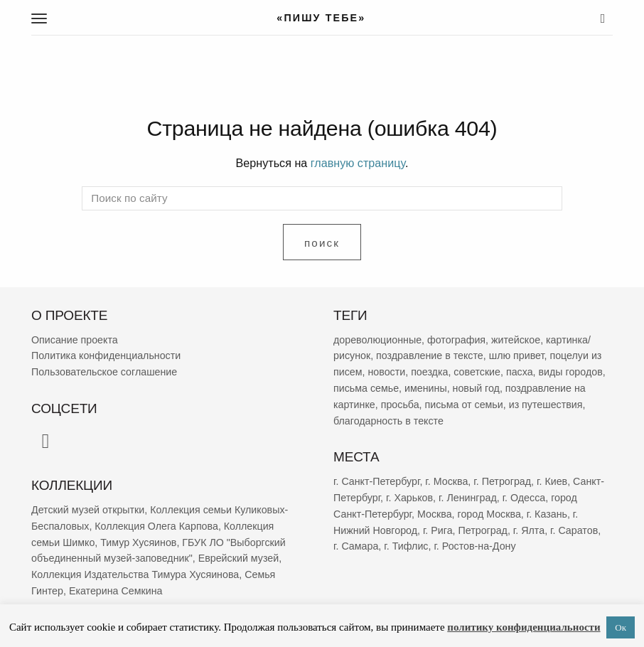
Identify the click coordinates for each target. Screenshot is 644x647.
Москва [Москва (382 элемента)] (435, 514)
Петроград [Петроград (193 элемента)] (482, 530)
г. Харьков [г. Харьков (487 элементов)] (409, 498)
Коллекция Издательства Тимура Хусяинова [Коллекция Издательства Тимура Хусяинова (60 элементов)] (135, 574)
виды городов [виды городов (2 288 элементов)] (571, 372)
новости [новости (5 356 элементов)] (386, 372)
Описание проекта (75, 340)
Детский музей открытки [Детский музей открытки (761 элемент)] (88, 510)
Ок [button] (621, 627)
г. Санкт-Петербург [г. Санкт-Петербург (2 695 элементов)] (376, 481)
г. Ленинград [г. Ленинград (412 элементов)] (468, 498)
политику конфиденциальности (524, 627)
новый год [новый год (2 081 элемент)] (476, 388)
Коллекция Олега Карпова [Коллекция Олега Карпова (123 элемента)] (156, 526)
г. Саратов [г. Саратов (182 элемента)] (574, 530)
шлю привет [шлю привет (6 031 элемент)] (517, 355)
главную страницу (358, 163)
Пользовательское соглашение (104, 372)
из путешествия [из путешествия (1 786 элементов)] (546, 405)
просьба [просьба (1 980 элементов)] (400, 405)
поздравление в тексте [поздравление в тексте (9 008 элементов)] (430, 355)
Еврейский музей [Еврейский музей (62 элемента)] (238, 558)
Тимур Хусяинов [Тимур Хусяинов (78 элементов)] (138, 542)
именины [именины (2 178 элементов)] (426, 388)
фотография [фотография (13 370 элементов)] (456, 340)
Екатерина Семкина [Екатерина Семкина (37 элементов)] (116, 591)
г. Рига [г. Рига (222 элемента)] (438, 530)
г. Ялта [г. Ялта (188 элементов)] (529, 530)
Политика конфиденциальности (106, 355)
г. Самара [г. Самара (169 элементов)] (356, 546)
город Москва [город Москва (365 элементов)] (489, 514)
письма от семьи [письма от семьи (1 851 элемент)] (464, 405)
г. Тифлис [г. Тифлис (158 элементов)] (406, 546)
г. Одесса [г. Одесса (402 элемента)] (524, 498)
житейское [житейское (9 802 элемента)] (516, 340)
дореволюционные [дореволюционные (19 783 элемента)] (377, 340)
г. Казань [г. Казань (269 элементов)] (547, 514)
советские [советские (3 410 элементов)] (477, 372)
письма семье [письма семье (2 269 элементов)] (366, 388)
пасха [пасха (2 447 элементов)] (520, 372)
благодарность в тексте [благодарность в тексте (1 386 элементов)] (388, 421)
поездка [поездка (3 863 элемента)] (429, 372)
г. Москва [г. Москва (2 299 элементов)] (446, 481)
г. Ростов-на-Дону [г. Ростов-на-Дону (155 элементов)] (474, 546)
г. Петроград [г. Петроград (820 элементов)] (502, 481)
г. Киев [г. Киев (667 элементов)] (552, 481)
